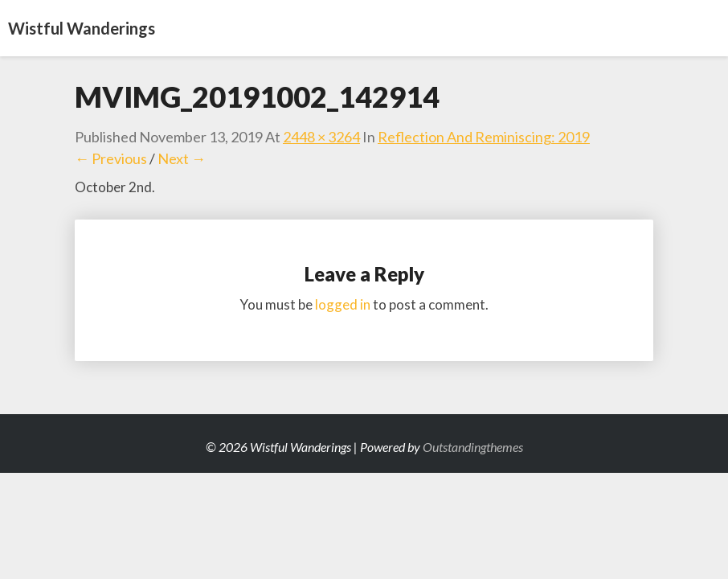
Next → (182, 158)
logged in (343, 304)
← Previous (111, 158)
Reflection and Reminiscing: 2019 (484, 137)
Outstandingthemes (473, 447)
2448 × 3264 (321, 137)
